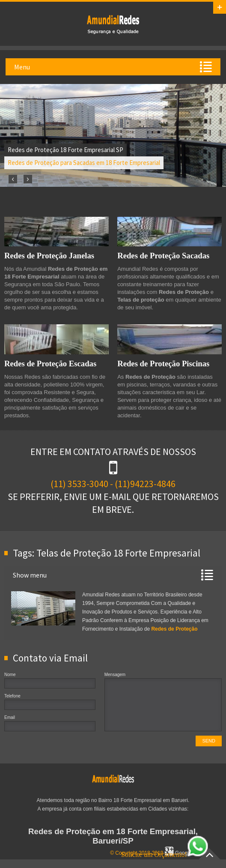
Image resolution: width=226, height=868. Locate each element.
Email (10, 717)
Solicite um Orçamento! (165, 855)
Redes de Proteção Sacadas (163, 256)
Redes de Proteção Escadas (50, 364)
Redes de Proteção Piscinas (163, 364)
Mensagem (115, 675)
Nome (10, 675)
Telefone (12, 696)
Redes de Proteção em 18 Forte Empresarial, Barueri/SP (113, 836)
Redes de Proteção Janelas (49, 256)
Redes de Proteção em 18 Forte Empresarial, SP (113, 24)
